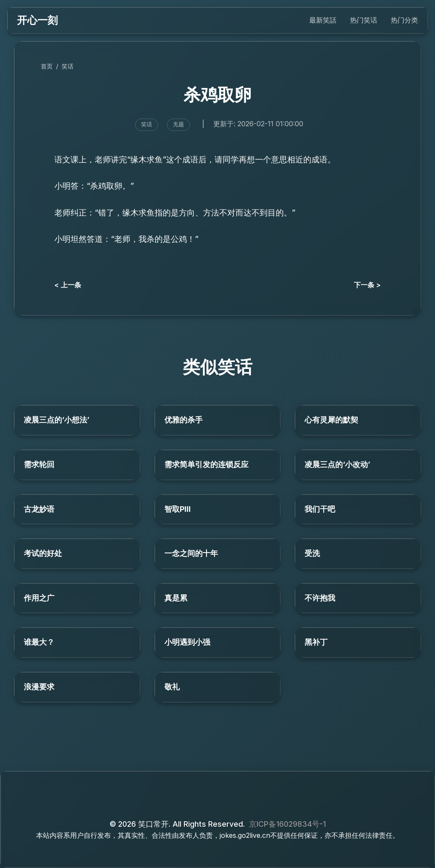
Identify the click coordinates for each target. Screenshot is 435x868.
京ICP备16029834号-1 (287, 824)
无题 (178, 124)
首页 (47, 66)
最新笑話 (323, 20)
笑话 (68, 66)
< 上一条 (68, 285)
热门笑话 (364, 20)
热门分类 (404, 20)
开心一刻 (37, 20)
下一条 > (367, 285)
